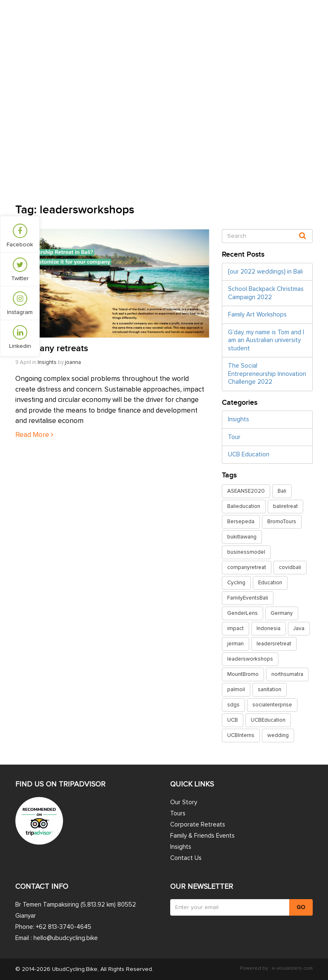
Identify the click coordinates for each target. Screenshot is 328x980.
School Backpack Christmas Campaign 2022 (266, 293)
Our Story (246, 25)
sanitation (270, 690)
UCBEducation (268, 720)
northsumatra (287, 674)
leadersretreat (274, 644)
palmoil (236, 690)
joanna (73, 362)
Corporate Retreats (198, 825)
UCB (233, 720)
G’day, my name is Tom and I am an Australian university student (266, 340)
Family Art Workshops (257, 315)
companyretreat (247, 567)
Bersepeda (241, 522)
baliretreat (285, 506)
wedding (278, 735)
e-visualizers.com (292, 968)
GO (301, 907)
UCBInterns (241, 735)
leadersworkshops (250, 659)
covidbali (290, 567)
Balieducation (244, 506)
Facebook (20, 236)
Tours (124, 25)
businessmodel (246, 552)
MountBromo (243, 674)
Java (299, 628)
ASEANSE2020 (246, 491)
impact (235, 628)
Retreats (162, 25)
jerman (235, 644)
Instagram (20, 303)
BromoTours (282, 522)
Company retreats (52, 348)
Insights (205, 25)
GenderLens (242, 613)
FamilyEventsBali (248, 598)
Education (270, 583)
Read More (34, 435)
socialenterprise (272, 705)
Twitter (20, 269)
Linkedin (20, 337)
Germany (282, 613)
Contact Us (294, 25)
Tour (234, 437)
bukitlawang (242, 537)
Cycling (236, 583)
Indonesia (269, 628)
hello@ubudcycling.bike (66, 938)
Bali (282, 491)
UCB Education (249, 455)
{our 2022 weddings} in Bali (265, 272)
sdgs (233, 705)
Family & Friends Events (202, 836)
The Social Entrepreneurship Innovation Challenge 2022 (267, 374)
